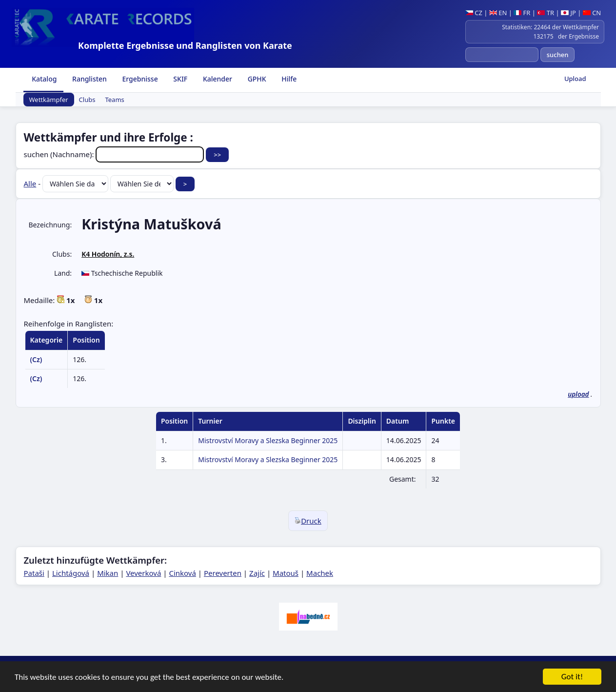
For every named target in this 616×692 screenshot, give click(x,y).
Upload (575, 79)
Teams (114, 100)
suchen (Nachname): (115, 154)
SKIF (180, 79)
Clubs (87, 100)
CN (592, 13)
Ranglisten (89, 79)
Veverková (143, 573)
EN (498, 13)
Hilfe (288, 79)
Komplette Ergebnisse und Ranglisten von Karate (185, 45)
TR (546, 13)
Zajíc (257, 573)
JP (568, 13)
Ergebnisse (139, 79)
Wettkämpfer (49, 100)
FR (522, 13)
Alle (30, 183)
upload (578, 394)
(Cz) (36, 359)
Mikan (108, 573)
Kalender (217, 79)
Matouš (286, 573)
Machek (320, 573)
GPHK (256, 79)
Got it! (572, 677)
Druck (308, 521)
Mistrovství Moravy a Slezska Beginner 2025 (268, 440)
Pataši (34, 573)
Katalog (44, 79)
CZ (474, 13)
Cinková (182, 573)
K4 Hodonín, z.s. (108, 254)
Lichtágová (71, 573)
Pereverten (223, 573)
